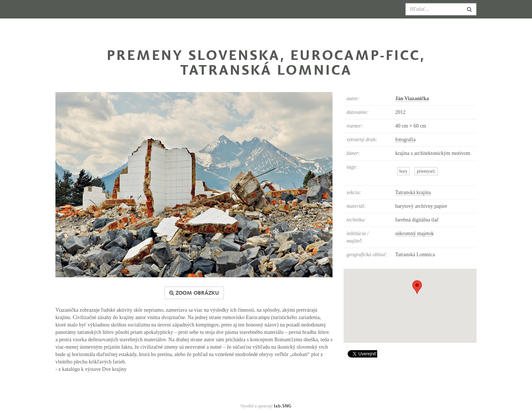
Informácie (376, 16)
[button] (417, 287)
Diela (339, 16)
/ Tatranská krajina (94, 16)
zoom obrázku (194, 293)
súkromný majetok (415, 233)
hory (403, 171)
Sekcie (306, 16)
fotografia (405, 140)
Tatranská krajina (413, 192)
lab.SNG (283, 406)
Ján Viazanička (412, 99)
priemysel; (426, 171)
